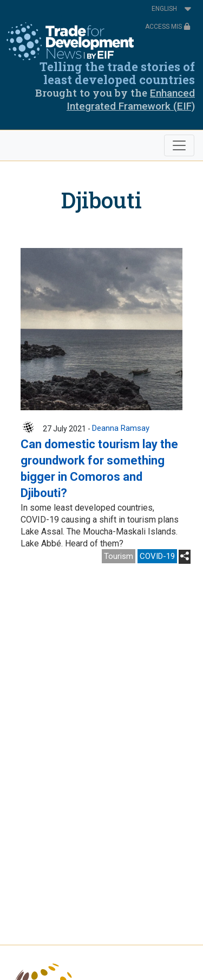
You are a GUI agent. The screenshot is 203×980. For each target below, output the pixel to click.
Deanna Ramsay (121, 428)
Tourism (119, 556)
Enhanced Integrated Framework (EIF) (131, 100)
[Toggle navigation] (179, 145)
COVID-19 (157, 556)
